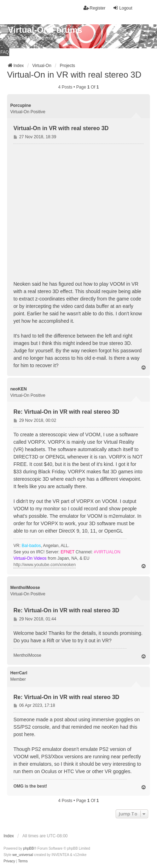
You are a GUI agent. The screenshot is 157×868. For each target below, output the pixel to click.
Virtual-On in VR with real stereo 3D (74, 75)
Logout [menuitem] (123, 8)
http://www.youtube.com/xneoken (45, 565)
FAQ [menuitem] (5, 52)
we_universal (23, 855)
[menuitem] (9, 861)
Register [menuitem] (95, 8)
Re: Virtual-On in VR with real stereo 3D (66, 412)
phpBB (29, 848)
